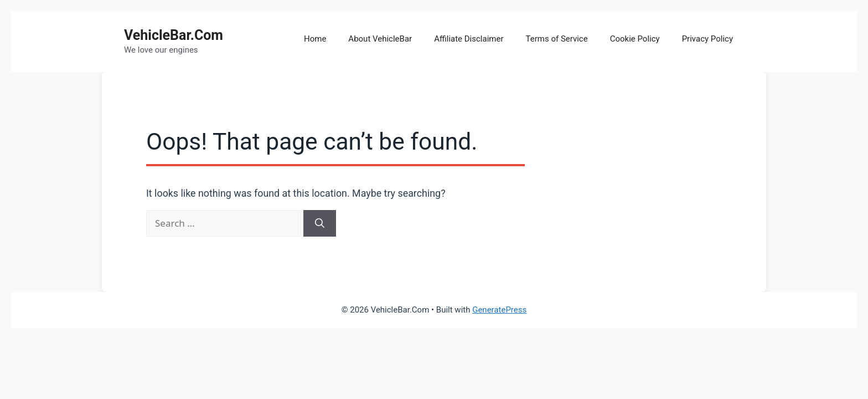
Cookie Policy (635, 39)
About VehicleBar (380, 39)
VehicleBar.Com (174, 35)
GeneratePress (499, 310)
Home (315, 39)
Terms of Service (557, 39)
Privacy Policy (707, 39)
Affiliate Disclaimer (469, 39)
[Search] (320, 223)
